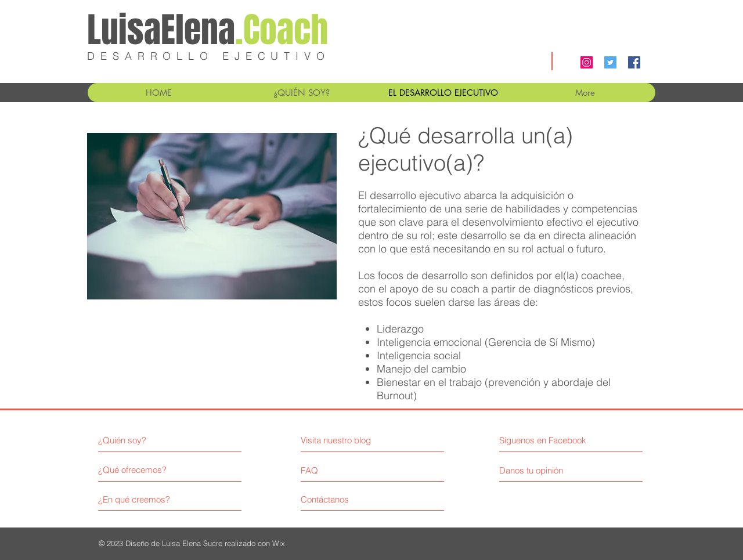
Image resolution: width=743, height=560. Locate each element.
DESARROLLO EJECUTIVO (209, 56)
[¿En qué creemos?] (142, 499)
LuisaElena (208, 30)
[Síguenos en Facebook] (544, 440)
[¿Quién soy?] (148, 440)
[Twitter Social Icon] (610, 62)
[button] (301, 93)
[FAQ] (334, 470)
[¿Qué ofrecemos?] (142, 470)
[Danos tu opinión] (547, 470)
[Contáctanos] (345, 499)
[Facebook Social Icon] (634, 62)
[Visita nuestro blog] (351, 440)
